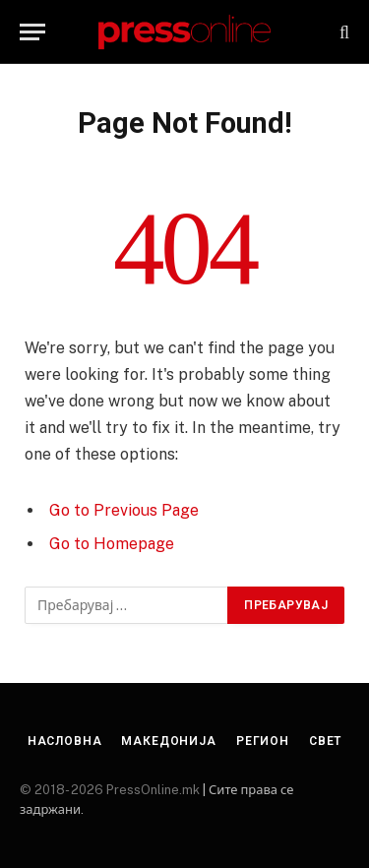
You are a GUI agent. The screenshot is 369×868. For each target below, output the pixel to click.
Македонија (168, 741)
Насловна (65, 741)
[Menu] (32, 32)
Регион (263, 741)
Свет (325, 741)
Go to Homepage (112, 544)
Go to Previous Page (124, 510)
